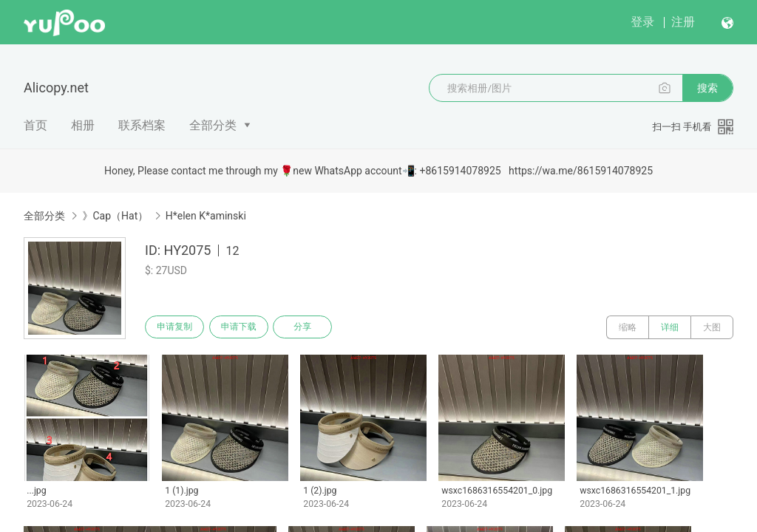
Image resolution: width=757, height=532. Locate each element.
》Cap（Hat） (115, 216)
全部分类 (213, 125)
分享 (309, 327)
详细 (670, 327)
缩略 (628, 327)
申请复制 (176, 327)
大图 (712, 327)
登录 (642, 22)
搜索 (707, 88)
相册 (83, 125)
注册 (683, 22)
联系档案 (142, 125)
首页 (35, 125)
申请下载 (242, 327)
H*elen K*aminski (206, 216)
